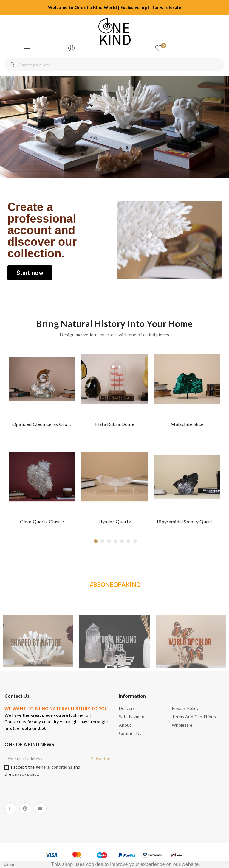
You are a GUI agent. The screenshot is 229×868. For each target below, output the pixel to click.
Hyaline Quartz (115, 521)
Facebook (10, 808)
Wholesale (182, 725)
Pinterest (25, 808)
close (9, 864)
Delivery (127, 708)
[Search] (114, 65)
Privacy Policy (185, 708)
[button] (30, 273)
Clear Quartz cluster (42, 521)
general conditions (54, 767)
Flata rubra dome (115, 424)
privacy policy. (26, 774)
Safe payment (133, 717)
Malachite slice (187, 424)
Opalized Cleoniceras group (42, 424)
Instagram (41, 808)
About (125, 725)
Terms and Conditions (194, 717)
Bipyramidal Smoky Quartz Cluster (187, 521)
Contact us (130, 733)
